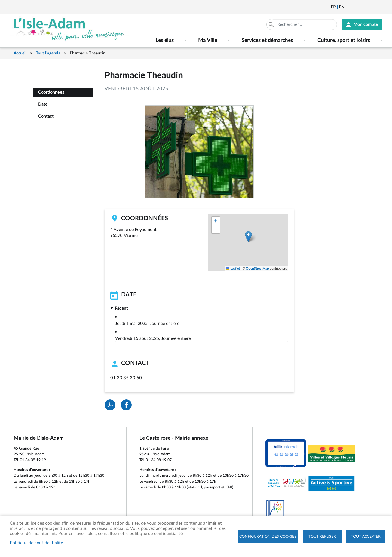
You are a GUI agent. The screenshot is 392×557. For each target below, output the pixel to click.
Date (43, 104)
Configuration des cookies (268, 537)
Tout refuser (322, 537)
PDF (110, 405)
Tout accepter (366, 537)
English (342, 7)
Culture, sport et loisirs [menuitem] (344, 40)
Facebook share (126, 405)
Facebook (364, 7)
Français (333, 7)
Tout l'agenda (48, 53)
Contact (46, 116)
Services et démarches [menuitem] (267, 40)
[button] (248, 237)
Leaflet (233, 269)
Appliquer (272, 24)
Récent (121, 308)
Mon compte (366, 24)
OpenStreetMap (257, 269)
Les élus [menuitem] (165, 40)
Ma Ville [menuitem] (208, 40)
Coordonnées (51, 92)
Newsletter (349, 7)
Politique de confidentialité (36, 543)
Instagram (379, 7)
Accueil (20, 53)
